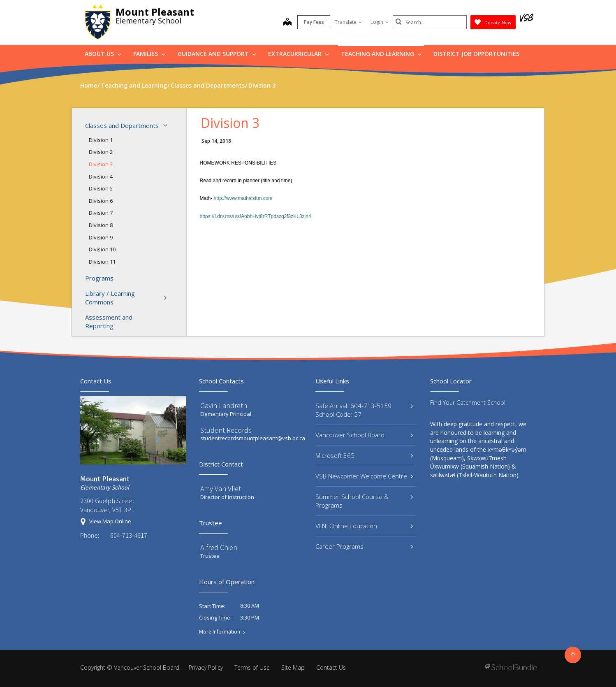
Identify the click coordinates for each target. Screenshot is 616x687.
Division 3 (101, 164)
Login (380, 22)
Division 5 (101, 188)
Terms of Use (252, 667)
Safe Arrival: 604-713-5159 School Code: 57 (364, 410)
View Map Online (110, 521)
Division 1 (101, 140)
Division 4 (101, 176)
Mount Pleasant (155, 12)
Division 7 (101, 213)
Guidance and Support (217, 54)
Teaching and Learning (381, 54)
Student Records (226, 430)
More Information (220, 632)
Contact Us (331, 667)
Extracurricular (299, 54)
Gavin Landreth (224, 405)
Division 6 (101, 201)
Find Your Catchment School (468, 403)
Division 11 (102, 262)
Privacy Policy (206, 667)
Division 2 (101, 152)
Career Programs (364, 546)
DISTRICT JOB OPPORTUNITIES (476, 54)
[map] (287, 23)
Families (149, 54)
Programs (99, 278)
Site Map (293, 667)
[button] (168, 125)
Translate (348, 22)
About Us (103, 54)
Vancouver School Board (364, 435)
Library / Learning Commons (129, 298)
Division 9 (101, 237)
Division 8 (101, 225)
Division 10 (102, 249)
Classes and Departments (129, 125)
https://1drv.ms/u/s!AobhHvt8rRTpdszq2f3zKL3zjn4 (256, 216)
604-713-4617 (129, 535)
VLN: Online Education (364, 526)
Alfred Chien (219, 547)
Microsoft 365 (364, 455)
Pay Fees (314, 22)
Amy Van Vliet (221, 489)
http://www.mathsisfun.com (243, 198)
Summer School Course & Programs (364, 501)
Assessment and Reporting (109, 321)
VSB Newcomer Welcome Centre (364, 476)
